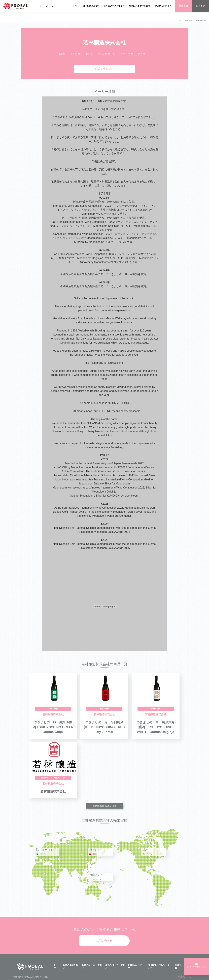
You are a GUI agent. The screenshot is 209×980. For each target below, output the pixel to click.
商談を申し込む (104, 69)
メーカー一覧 (189, 21)
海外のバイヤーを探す (140, 6)
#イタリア (144, 54)
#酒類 (62, 54)
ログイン (200, 6)
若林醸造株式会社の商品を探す (104, 806)
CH (53, 6)
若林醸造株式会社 (201, 21)
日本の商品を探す (91, 6)
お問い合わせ (104, 941)
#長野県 (75, 54)
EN (47, 6)
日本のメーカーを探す (114, 6)
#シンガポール (107, 54)
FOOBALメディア (163, 6)
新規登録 (183, 6)
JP (41, 6)
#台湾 (89, 54)
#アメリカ (127, 54)
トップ (76, 6)
